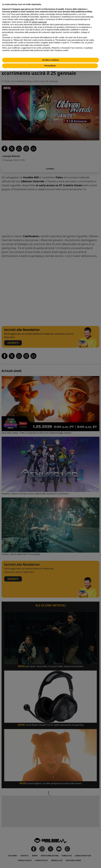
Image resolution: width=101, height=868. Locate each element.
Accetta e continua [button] (50, 60)
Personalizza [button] (50, 66)
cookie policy (29, 19)
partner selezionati (39, 22)
